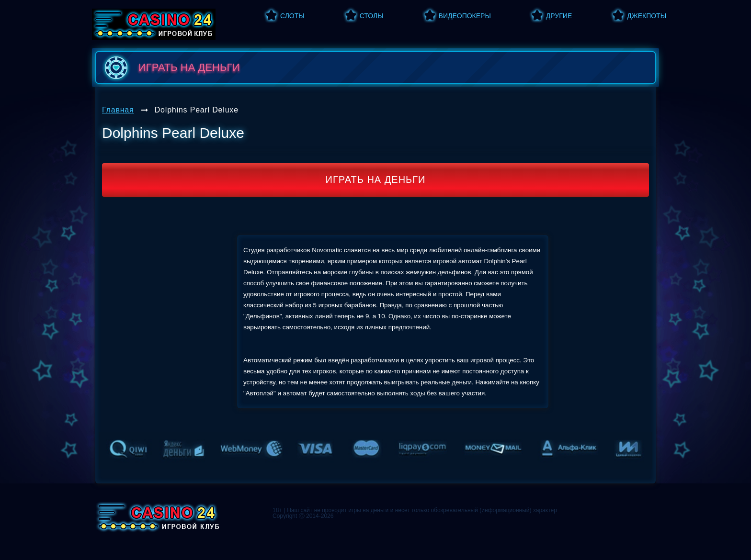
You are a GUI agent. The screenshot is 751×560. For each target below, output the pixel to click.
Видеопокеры (465, 16)
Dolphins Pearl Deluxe (197, 110)
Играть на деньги (376, 179)
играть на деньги (170, 67)
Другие (559, 16)
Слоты (292, 16)
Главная (118, 110)
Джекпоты (647, 16)
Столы (372, 16)
